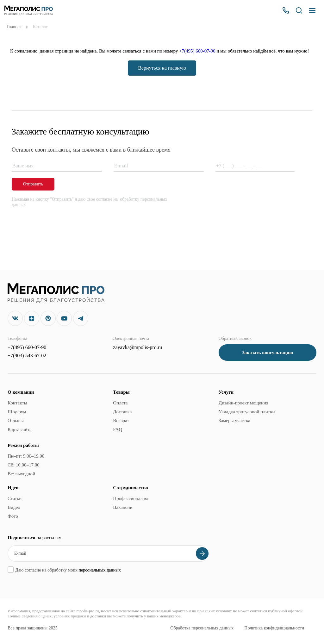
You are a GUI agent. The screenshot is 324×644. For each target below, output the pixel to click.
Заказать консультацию (268, 353)
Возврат (121, 421)
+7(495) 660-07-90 (197, 51)
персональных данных (100, 570)
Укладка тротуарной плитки (247, 412)
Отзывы (16, 421)
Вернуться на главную (162, 68)
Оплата (120, 403)
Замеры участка (234, 421)
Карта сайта (20, 429)
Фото (13, 516)
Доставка (122, 412)
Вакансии (123, 507)
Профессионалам (130, 498)
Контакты (17, 403)
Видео (14, 507)
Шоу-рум (17, 412)
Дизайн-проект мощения (243, 403)
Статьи (15, 498)
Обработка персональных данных (202, 628)
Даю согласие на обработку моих (68, 570)
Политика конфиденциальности (274, 628)
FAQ (118, 429)
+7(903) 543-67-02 (27, 356)
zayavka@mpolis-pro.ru (137, 347)
